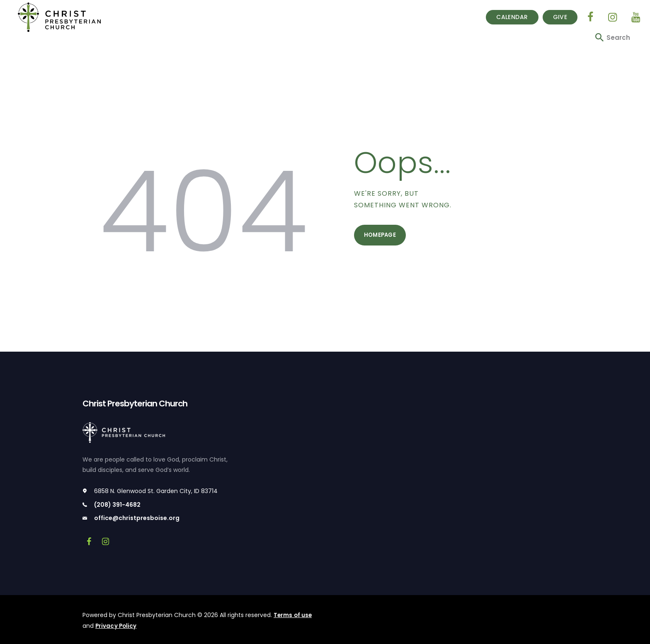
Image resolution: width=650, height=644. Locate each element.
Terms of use (293, 615)
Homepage (382, 236)
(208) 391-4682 (117, 505)
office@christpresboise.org (137, 518)
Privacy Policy (116, 625)
